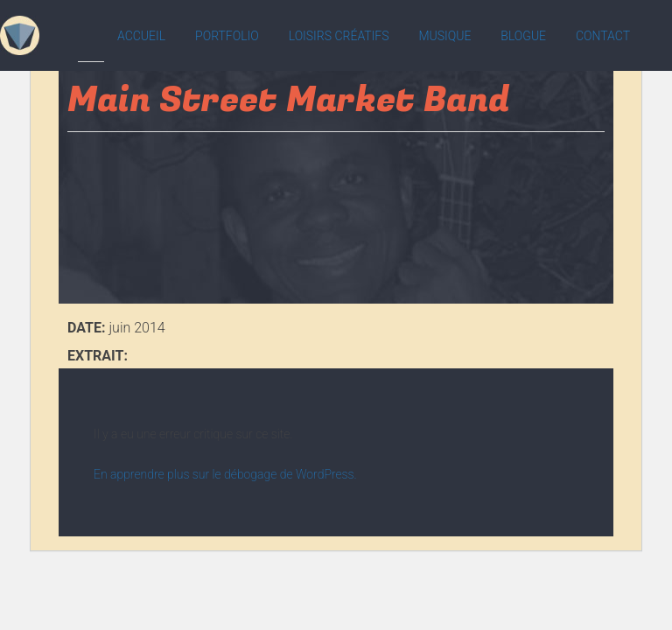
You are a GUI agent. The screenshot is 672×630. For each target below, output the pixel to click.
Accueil (141, 36)
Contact (603, 36)
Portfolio (227, 36)
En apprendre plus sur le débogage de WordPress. (225, 474)
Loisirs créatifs (339, 36)
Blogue (523, 36)
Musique (444, 36)
